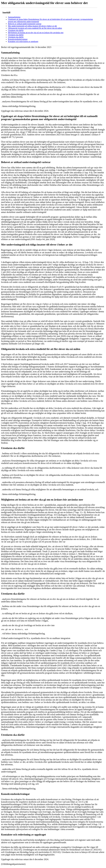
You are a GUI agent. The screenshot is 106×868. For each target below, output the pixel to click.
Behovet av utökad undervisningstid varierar (25, 24)
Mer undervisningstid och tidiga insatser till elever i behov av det (32, 26)
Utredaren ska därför (16, 30)
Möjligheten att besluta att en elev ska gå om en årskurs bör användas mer (36, 33)
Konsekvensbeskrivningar (18, 39)
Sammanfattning (14, 17)
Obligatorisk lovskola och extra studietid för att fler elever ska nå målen (35, 28)
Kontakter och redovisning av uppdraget (23, 41)
